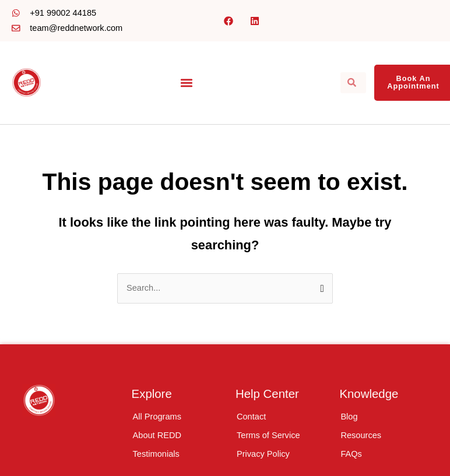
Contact (251, 417)
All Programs (157, 417)
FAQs (351, 454)
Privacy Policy (263, 454)
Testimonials (156, 454)
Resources (361, 435)
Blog (349, 417)
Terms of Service (268, 435)
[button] (187, 82)
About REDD (157, 435)
